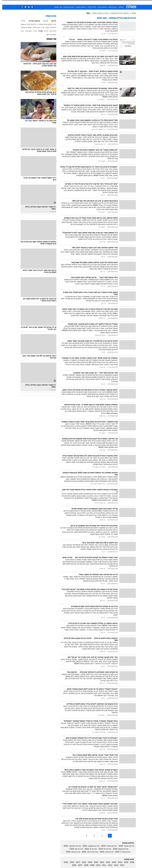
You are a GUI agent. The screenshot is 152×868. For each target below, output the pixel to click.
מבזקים (119, 7)
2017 (76, 862)
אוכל (82, 2)
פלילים (44, 31)
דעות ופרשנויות (67, 7)
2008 (84, 865)
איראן (51, 21)
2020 (94, 862)
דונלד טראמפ (23, 25)
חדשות (118, 2)
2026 (130, 862)
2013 (114, 865)
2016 (70, 862)
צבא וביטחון (110, 7)
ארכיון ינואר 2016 (71, 852)
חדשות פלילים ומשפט (118, 13)
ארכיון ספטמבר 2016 (70, 846)
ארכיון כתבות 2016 (98, 13)
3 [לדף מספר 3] (92, 836)
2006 (72, 865)
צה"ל (38, 31)
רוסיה (33, 31)
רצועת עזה (26, 31)
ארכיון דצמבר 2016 (124, 846)
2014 (120, 865)
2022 (106, 862)
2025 (124, 862)
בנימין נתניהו (41, 25)
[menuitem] (117, 2)
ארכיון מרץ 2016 (104, 852)
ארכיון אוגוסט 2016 (118, 849)
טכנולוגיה (58, 2)
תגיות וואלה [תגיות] (49, 16)
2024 (118, 862)
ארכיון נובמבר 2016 (107, 846)
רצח (20, 31)
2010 (96, 865)
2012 (108, 865)
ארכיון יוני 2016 (88, 849)
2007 (78, 865)
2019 (88, 862)
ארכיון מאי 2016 (74, 849)
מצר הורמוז (34, 28)
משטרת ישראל (24, 28)
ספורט (110, 2)
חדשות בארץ (100, 7)
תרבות (102, 2)
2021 (100, 862)
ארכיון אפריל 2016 (120, 852)
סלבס (95, 2)
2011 (102, 865)
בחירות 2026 (50, 25)
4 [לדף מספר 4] (84, 836)
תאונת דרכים (49, 35)
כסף (88, 2)
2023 (112, 862)
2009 (90, 865)
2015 (64, 862)
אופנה (49, 2)
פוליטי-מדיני (89, 7)
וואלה (131, 13)
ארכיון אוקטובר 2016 (89, 846)
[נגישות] (3, 2)
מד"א (41, 28)
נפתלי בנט (51, 31)
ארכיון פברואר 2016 (88, 852)
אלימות (43, 21)
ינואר (86, 13)
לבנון (45, 28)
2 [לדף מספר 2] (100, 836)
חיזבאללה (51, 28)
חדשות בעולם (79, 7)
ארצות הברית (32, 21)
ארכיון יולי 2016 (103, 849)
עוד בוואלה (56, 7)
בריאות (75, 2)
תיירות (66, 2)
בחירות (21, 21)
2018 (82, 862)
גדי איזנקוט (32, 25)
